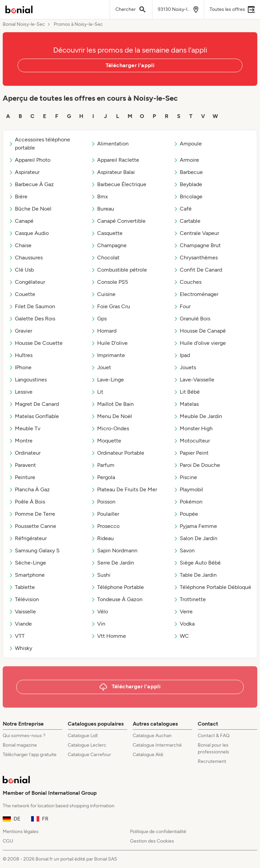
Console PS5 (109, 282)
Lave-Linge (107, 380)
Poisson (103, 502)
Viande (20, 624)
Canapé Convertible (118, 221)
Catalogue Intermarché (157, 745)
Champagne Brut (197, 245)
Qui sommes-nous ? (24, 736)
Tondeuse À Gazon (117, 599)
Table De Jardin (195, 575)
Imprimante (108, 355)
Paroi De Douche (197, 465)
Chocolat (105, 258)
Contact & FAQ (214, 736)
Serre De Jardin (112, 563)
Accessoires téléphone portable (39, 144)
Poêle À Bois (27, 502)
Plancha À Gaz (29, 489)
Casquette (107, 233)
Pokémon (188, 502)
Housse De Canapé (200, 331)
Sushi (101, 575)
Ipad (182, 355)
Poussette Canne (32, 526)
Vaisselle (22, 611)
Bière (18, 196)
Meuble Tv (24, 428)
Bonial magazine (20, 745)
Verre (183, 611)
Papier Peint (191, 453)
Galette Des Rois (32, 319)
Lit (97, 392)
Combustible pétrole (119, 270)
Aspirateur (24, 172)
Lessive (20, 392)
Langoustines (28, 380)
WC (181, 636)
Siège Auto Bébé (197, 563)
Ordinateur (25, 453)
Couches (187, 282)
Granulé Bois (192, 319)
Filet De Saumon (32, 306)
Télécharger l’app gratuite (30, 755)
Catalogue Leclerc (87, 745)
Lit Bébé (187, 392)
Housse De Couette (36, 343)
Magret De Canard (34, 404)
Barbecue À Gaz (31, 184)
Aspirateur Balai (113, 172)
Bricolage (188, 196)
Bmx (99, 196)
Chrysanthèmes (196, 258)
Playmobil (188, 489)
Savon (184, 550)
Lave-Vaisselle (194, 380)
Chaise (20, 245)
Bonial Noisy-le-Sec (24, 24)
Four (182, 306)
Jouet (101, 367)
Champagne (109, 245)
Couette (22, 294)
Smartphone (27, 575)
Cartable (187, 221)
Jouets (185, 367)
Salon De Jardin (195, 538)
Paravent (22, 465)
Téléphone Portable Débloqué (212, 587)
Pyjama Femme (195, 526)
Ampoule (188, 144)
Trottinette (190, 599)
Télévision (24, 599)
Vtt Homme (108, 636)
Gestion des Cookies (152, 841)
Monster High (193, 428)
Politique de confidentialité (158, 832)
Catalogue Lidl (83, 736)
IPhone (20, 367)
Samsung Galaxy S (34, 550)
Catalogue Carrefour (89, 755)
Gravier (20, 331)
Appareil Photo (29, 160)
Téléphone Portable (117, 587)
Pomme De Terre (32, 514)
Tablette (22, 587)
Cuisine (103, 294)
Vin (98, 624)
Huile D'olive (109, 343)
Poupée (186, 514)
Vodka (184, 624)
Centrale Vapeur (196, 233)
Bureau (102, 209)
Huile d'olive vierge (200, 343)
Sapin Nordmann (114, 550)
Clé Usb (21, 270)
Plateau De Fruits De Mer (124, 489)
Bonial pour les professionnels (213, 748)
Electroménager (196, 294)
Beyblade (188, 184)
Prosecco (105, 526)
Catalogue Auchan (152, 736)
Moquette (106, 441)
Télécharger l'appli (130, 65)
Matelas (186, 404)
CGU (8, 841)
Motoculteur (192, 441)
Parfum (103, 465)
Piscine (185, 477)
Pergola (103, 477)
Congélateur (27, 282)
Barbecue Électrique (118, 184)
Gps (99, 319)
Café (182, 209)
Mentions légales (21, 832)
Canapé (21, 221)
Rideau (102, 538)
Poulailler (105, 514)
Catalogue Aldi (148, 755)
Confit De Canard (198, 270)
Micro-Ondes (110, 428)
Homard (104, 331)
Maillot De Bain (112, 404)
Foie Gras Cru (110, 306)
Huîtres (20, 355)
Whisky (20, 648)
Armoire (186, 160)
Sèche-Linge (27, 563)
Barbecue (188, 172)
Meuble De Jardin (198, 416)
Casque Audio (29, 233)
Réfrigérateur (28, 538)
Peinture (22, 477)
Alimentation (110, 144)
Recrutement (212, 761)
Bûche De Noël (30, 209)
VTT (17, 636)
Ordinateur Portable (117, 453)
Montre (20, 441)
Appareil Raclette (115, 160)
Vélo (99, 611)
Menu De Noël (111, 416)
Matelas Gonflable (34, 416)
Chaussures (26, 258)
